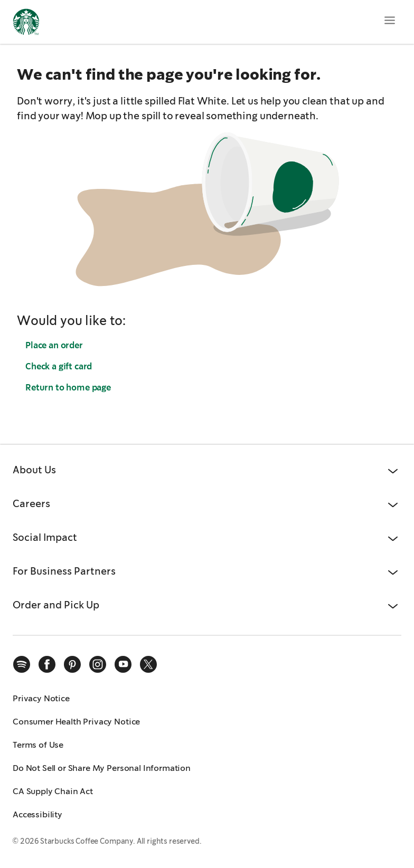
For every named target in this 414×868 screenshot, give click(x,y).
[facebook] (47, 664)
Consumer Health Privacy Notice (76, 722)
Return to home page (68, 388)
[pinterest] (72, 664)
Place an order (54, 345)
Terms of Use (38, 745)
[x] (148, 664)
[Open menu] (390, 20)
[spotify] (22, 664)
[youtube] (123, 664)
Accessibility (37, 814)
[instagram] (98, 664)
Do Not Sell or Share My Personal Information (102, 768)
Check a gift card (59, 366)
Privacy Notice (41, 698)
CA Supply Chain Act (53, 791)
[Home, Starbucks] (26, 24)
